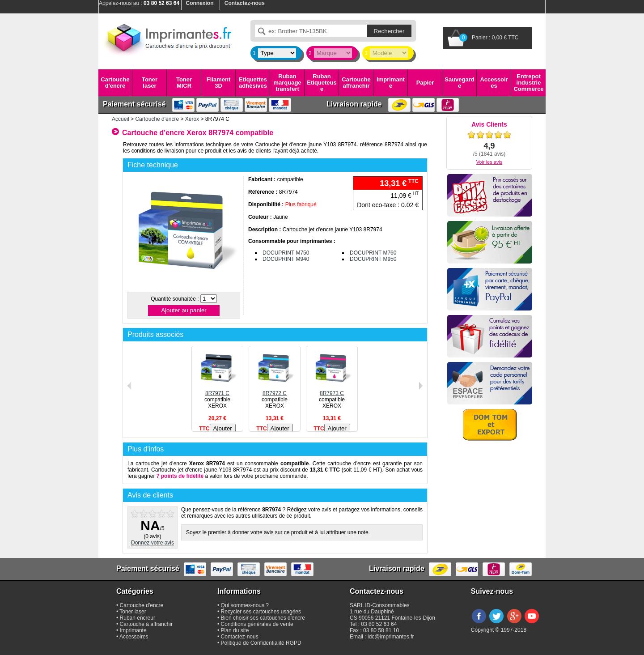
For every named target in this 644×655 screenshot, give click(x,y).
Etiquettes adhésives (253, 83)
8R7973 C (332, 390)
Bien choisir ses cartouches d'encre (263, 618)
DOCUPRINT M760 (373, 253)
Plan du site (235, 630)
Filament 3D (218, 83)
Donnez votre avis (153, 543)
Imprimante (391, 83)
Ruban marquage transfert (287, 83)
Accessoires (494, 83)
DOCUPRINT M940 (286, 259)
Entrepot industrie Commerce (528, 83)
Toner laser (150, 83)
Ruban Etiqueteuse (322, 83)
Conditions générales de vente (257, 624)
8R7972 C (275, 390)
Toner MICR (184, 83)
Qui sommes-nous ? (245, 605)
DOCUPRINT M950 (373, 259)
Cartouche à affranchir (146, 624)
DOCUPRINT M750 (286, 253)
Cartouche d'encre (115, 83)
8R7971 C (217, 390)
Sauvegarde (459, 83)
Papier (425, 83)
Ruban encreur (138, 618)
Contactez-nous (240, 637)
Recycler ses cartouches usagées (261, 612)
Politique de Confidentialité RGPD (261, 643)
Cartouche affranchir (356, 83)
